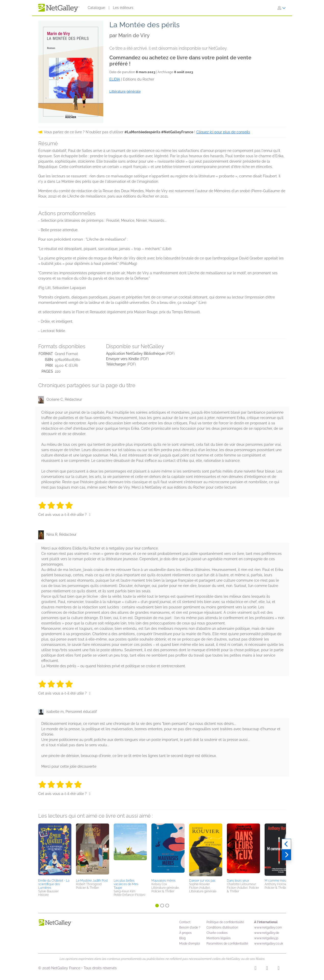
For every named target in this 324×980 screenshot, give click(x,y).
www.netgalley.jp (266, 938)
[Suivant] (286, 855)
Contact (185, 922)
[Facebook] (267, 969)
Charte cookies (217, 933)
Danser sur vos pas (202, 881)
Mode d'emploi (190, 944)
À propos (185, 933)
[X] (278, 969)
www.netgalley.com (268, 927)
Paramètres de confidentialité (227, 944)
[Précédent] (286, 844)
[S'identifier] (282, 8)
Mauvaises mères (164, 881)
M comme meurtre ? (279, 881)
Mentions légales (219, 938)
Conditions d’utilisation (222, 927)
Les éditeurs (123, 8)
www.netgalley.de (267, 933)
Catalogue (96, 8)
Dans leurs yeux (238, 881)
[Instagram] (256, 969)
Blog (182, 938)
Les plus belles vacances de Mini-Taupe (126, 884)
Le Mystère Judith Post (92, 881)
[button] (55, 850)
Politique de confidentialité (225, 922)
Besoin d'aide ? (190, 927)
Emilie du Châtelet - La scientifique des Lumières (54, 884)
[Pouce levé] (90, 515)
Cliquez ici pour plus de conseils (223, 132)
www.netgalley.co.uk (269, 944)
